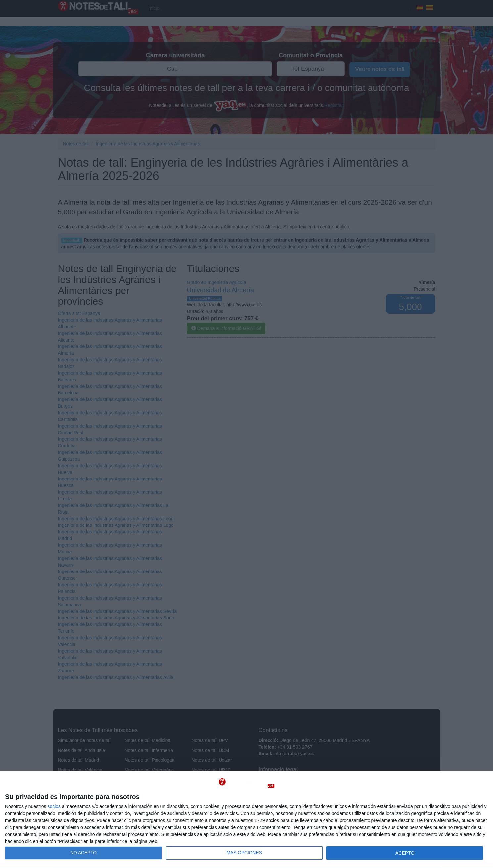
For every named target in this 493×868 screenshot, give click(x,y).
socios (54, 806)
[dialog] (246, 820)
